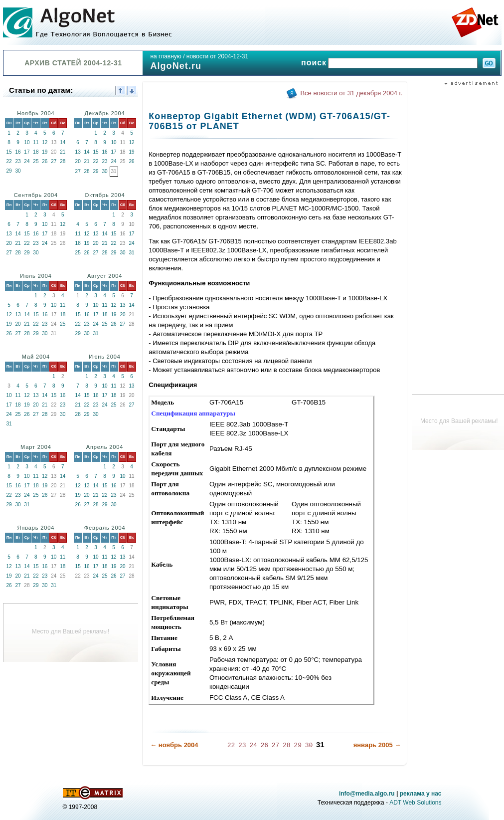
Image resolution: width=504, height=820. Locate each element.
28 (63, 161)
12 (45, 142)
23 (18, 161)
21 (63, 152)
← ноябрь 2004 (174, 745)
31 (131, 253)
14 (63, 142)
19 (45, 152)
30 (18, 171)
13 (78, 152)
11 (36, 142)
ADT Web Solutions (415, 802)
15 (9, 152)
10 (27, 142)
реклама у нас (421, 793)
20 (78, 161)
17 (27, 152)
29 (9, 171)
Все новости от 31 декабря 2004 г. (351, 93)
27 (54, 161)
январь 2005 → (377, 745)
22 (9, 161)
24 (27, 161)
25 (36, 161)
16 (18, 152)
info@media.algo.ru (367, 793)
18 (36, 152)
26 (45, 161)
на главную (166, 56)
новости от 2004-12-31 (217, 56)
